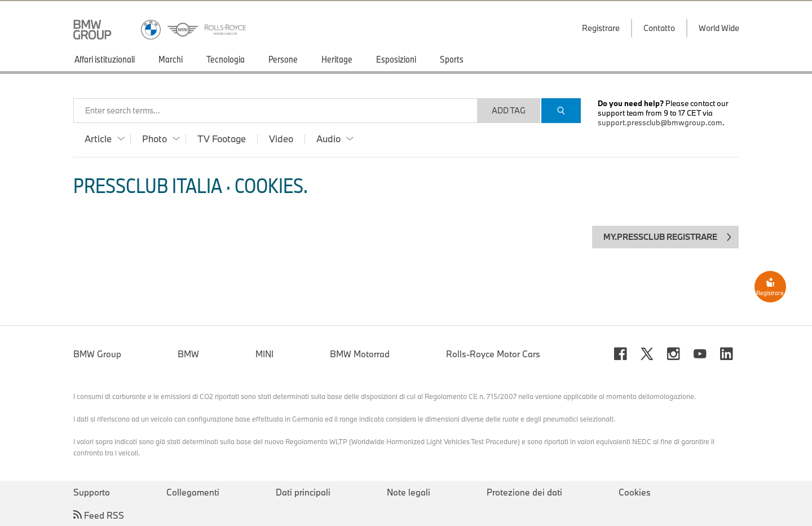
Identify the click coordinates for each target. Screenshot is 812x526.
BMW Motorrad (360, 354)
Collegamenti (193, 492)
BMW (188, 354)
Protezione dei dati (524, 492)
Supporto (92, 492)
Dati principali (303, 492)
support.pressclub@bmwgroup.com (660, 122)
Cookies (635, 492)
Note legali (409, 492)
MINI (264, 354)
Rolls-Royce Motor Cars (493, 354)
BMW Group (97, 354)
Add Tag (509, 110)
